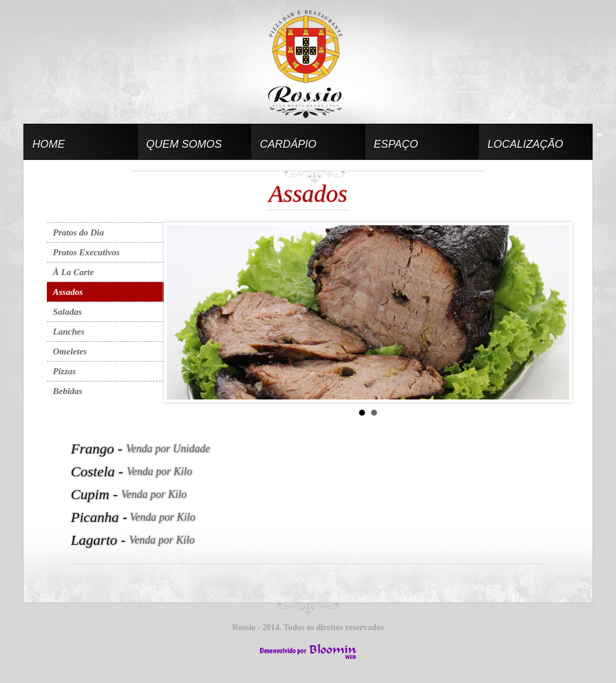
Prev (183, 312)
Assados (68, 292)
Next (554, 312)
